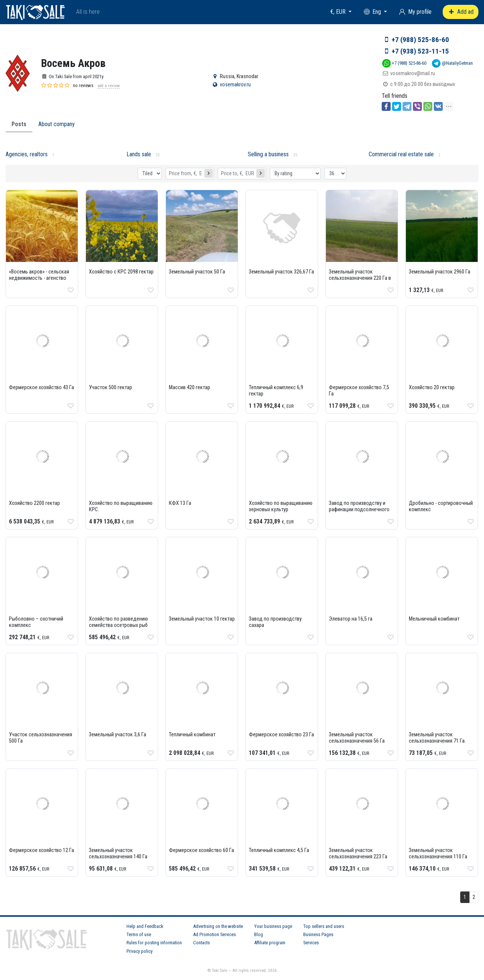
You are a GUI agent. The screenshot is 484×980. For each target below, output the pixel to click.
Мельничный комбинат (434, 619)
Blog (259, 934)
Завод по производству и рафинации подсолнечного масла (359, 510)
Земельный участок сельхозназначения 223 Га (358, 854)
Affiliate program (270, 943)
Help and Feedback (145, 926)
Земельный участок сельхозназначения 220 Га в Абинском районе (360, 278)
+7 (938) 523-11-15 (420, 51)
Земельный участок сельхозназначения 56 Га (357, 738)
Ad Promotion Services (214, 934)
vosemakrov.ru (235, 85)
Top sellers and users (324, 926)
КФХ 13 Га (180, 503)
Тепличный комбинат (192, 735)
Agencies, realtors (27, 154)
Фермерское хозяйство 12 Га (41, 850)
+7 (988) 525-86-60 (420, 40)
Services (311, 943)
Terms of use (139, 934)
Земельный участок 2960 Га (440, 272)
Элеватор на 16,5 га (351, 619)
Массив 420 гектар (190, 387)
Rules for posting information (154, 943)
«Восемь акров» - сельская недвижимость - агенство (39, 275)
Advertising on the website (218, 926)
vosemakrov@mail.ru (413, 73)
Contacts (201, 943)
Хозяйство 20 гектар (432, 387)
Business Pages (318, 934)
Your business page (273, 926)
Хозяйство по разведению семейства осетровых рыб (118, 622)
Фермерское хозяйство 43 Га (41, 387)
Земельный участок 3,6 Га (118, 735)
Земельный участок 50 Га (197, 272)
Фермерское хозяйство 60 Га (201, 850)
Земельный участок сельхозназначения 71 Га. (437, 738)
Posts (19, 124)
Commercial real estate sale (401, 154)
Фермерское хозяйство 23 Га (281, 735)
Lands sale (139, 154)
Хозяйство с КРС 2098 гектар (121, 272)
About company (57, 124)
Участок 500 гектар (110, 387)
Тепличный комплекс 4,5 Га (279, 850)
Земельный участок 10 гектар (202, 619)
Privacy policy (140, 951)
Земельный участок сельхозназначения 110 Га (438, 854)
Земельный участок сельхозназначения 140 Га (118, 854)
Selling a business (268, 154)
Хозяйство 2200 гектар (34, 503)
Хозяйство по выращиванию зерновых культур (281, 506)
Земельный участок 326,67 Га (281, 272)
